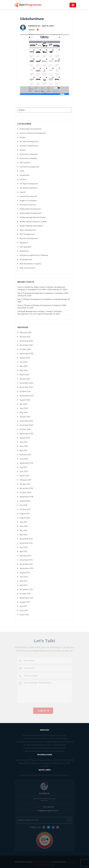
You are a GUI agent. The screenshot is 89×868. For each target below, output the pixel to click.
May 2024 (24, 413)
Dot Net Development (29, 142)
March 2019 (24, 476)
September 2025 (26, 354)
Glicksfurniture (32, 19)
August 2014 (25, 573)
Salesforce (24, 243)
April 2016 (23, 535)
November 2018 (26, 488)
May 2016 (23, 530)
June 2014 (24, 577)
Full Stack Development (29, 167)
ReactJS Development (29, 238)
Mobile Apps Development (31, 213)
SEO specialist (25, 247)
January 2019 (25, 484)
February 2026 (25, 333)
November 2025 (26, 345)
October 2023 (25, 429)
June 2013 (24, 610)
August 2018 (25, 501)
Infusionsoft (24, 175)
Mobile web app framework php (32, 217)
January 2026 (25, 337)
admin (32, 30)
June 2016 (24, 526)
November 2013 (26, 589)
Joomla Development (29, 188)
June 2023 (24, 446)
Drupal (22, 150)
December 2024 (26, 383)
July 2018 (23, 505)
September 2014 (26, 568)
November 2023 (26, 425)
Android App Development (31, 129)
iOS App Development (29, 184)
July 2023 (23, 442)
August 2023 (25, 438)
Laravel (22, 192)
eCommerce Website (28, 158)
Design (22, 137)
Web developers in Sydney (30, 264)
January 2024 (25, 417)
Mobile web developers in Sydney (33, 222)
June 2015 (24, 547)
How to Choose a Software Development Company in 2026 (42, 305)
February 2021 (25, 455)
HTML (22, 171)
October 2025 (25, 349)
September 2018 (26, 497)
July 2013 (23, 606)
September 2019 (26, 463)
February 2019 (25, 480)
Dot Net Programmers (29, 146)
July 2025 (23, 362)
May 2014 (23, 581)
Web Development (27, 268)
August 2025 (25, 358)
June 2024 (24, 408)
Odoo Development (28, 230)
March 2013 (24, 615)
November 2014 (26, 564)
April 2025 (23, 370)
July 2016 (23, 522)
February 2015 (25, 556)
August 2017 (25, 514)
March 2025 (24, 375)
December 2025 (26, 341)
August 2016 (25, 518)
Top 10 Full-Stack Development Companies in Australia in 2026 (43, 293)
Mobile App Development (30, 209)
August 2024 (25, 400)
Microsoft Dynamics (28, 205)
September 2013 (26, 598)
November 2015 (26, 543)
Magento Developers (28, 201)
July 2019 (23, 467)
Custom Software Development (33, 133)
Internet (23, 179)
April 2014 (23, 585)
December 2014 (26, 560)
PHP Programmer (27, 234)
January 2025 (25, 379)
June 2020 (24, 459)
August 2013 (25, 602)
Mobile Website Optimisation (31, 226)
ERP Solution (25, 163)
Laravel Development (28, 196)
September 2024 (27, 396)
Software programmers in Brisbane (34, 255)
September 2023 (26, 434)
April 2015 (23, 552)
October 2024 (25, 391)
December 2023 (26, 421)
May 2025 (23, 366)
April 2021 (23, 450)
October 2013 (25, 594)
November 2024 (26, 387)
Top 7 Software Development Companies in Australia (39, 299)
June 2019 (24, 471)
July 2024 (23, 404)
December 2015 (26, 539)
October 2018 (25, 493)
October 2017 (25, 509)
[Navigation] (73, 5)
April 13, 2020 (48, 26)
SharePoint (24, 251)
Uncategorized (26, 259)
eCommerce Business (29, 154)
